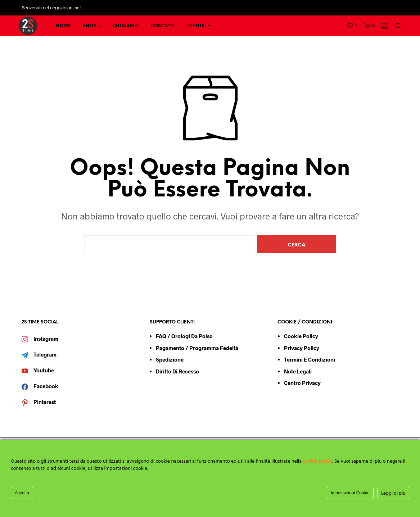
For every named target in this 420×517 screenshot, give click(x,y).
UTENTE (196, 26)
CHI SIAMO (125, 26)
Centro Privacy (302, 383)
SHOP (89, 26)
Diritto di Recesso (177, 371)
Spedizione (170, 359)
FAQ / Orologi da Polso (184, 336)
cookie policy (318, 461)
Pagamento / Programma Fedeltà (197, 348)
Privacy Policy (302, 348)
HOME (63, 26)
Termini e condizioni (310, 359)
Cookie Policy (301, 336)
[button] (352, 26)
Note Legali (298, 371)
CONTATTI (162, 26)
